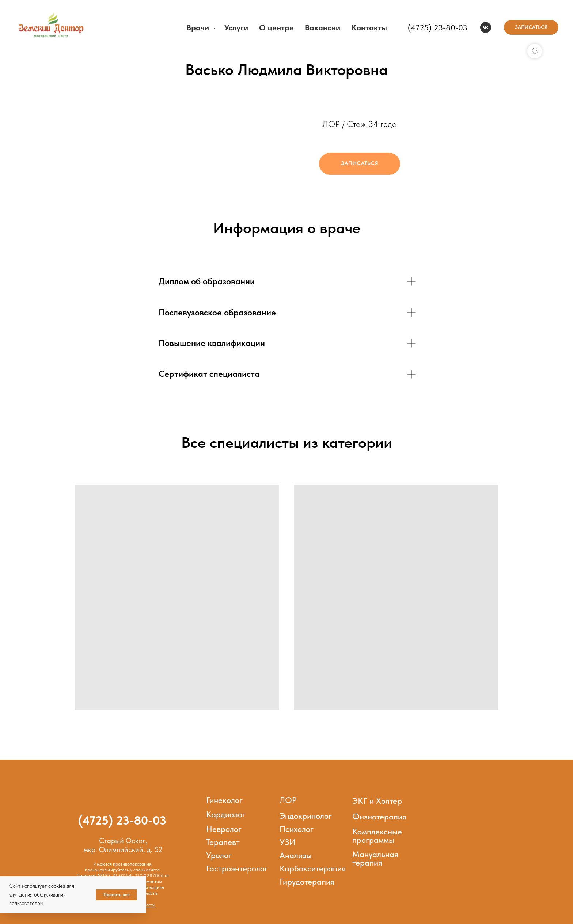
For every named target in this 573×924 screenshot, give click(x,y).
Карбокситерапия (313, 868)
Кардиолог (226, 814)
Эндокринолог (306, 816)
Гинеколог (224, 800)
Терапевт (223, 842)
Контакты (369, 27)
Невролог (224, 829)
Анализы (296, 855)
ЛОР (288, 800)
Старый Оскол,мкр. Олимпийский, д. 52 (123, 845)
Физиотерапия (379, 817)
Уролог (219, 855)
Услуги (236, 27)
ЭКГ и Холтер (377, 801)
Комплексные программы (377, 836)
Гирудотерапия (307, 882)
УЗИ (288, 842)
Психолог (297, 829)
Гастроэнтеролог (237, 868)
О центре (276, 27)
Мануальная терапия (375, 858)
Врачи (199, 27)
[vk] (486, 27)
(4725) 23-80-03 (438, 27)
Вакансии (322, 27)
